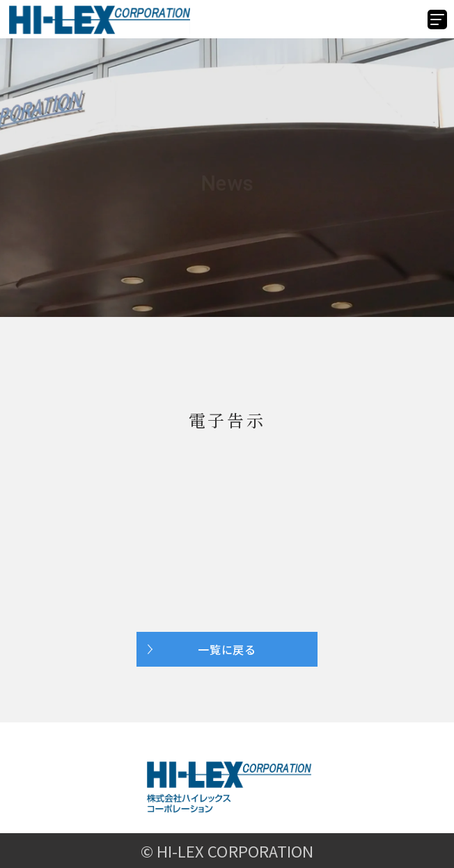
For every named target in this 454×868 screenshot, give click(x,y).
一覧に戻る (227, 649)
